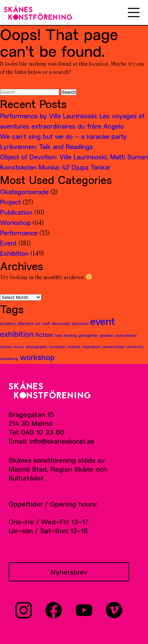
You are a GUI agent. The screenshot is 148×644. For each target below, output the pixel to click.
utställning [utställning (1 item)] (9, 359)
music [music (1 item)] (19, 347)
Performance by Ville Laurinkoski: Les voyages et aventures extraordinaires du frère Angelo (72, 121)
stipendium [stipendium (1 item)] (91, 347)
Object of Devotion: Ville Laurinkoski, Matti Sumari (74, 157)
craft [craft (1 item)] (46, 323)
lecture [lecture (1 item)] (6, 347)
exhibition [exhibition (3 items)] (17, 334)
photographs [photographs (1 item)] (37, 347)
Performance (19, 233)
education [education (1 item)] (80, 323)
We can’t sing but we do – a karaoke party (63, 136)
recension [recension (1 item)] (57, 347)
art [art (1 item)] (38, 323)
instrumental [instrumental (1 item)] (126, 335)
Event (8, 243)
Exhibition (14, 253)
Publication (16, 212)
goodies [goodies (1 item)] (106, 335)
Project (10, 202)
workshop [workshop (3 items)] (37, 357)
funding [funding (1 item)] (70, 335)
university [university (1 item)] (135, 347)
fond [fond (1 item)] (58, 335)
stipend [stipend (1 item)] (74, 347)
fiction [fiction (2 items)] (44, 334)
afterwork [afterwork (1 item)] (26, 323)
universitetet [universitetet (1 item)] (113, 347)
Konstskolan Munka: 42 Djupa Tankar (55, 167)
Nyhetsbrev (69, 572)
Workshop (15, 222)
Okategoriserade (24, 192)
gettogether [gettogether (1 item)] (88, 335)
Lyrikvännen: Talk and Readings (46, 147)
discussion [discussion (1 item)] (61, 323)
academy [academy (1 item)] (8, 323)
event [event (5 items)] (103, 321)
